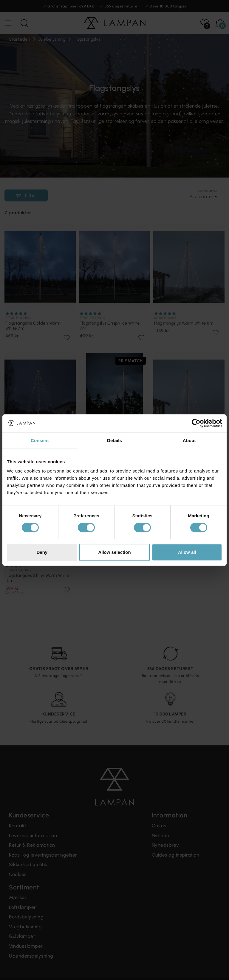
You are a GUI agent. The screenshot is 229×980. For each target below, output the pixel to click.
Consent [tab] (40, 440)
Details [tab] (114, 440)
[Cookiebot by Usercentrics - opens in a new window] (196, 423)
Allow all (187, 552)
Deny (42, 552)
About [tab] (189, 440)
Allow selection (114, 552)
